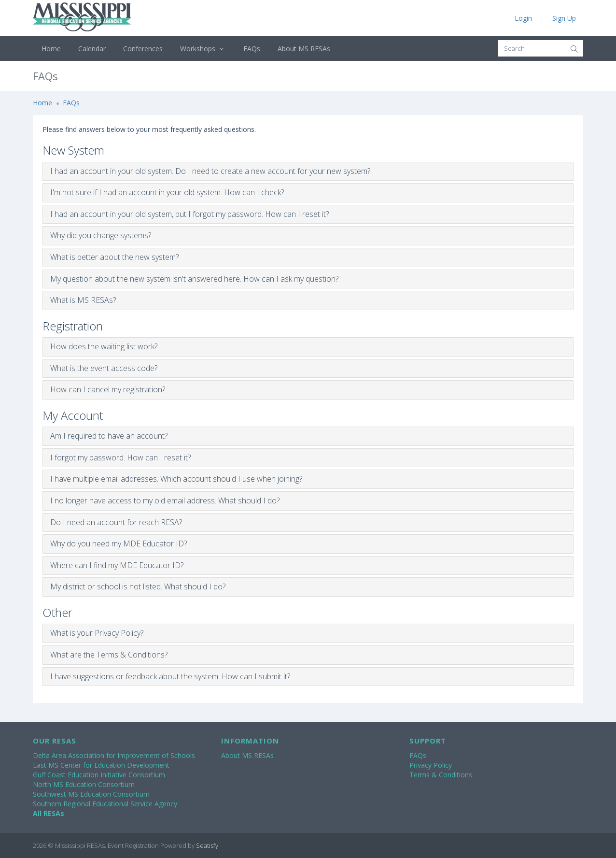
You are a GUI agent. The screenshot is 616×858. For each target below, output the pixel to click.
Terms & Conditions (441, 775)
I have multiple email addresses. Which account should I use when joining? (176, 479)
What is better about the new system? (114, 257)
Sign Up (564, 18)
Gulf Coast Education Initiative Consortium (99, 775)
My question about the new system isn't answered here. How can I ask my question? (194, 279)
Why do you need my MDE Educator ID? (119, 543)
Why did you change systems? (101, 235)
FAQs (252, 49)
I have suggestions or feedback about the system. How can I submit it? (170, 676)
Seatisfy (207, 845)
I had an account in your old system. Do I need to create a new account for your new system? (210, 171)
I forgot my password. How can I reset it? (120, 458)
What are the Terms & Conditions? (109, 655)
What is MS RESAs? (83, 300)
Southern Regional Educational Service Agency (105, 804)
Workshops (203, 49)
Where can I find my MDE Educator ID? (117, 565)
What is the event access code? (104, 368)
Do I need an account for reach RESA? (116, 522)
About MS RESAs (304, 49)
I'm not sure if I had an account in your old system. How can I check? (167, 192)
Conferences (143, 49)
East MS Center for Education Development (101, 765)
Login (523, 18)
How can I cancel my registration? (108, 389)
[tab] (308, 172)
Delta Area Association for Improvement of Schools (114, 755)
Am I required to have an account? (109, 436)
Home (51, 49)
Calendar (92, 49)
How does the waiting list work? (104, 346)
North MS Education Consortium (84, 784)
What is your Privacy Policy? (97, 633)
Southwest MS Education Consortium (91, 794)
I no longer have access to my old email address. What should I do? (165, 500)
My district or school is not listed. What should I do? (138, 586)
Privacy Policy (431, 765)
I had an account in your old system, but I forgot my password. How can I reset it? (189, 214)
